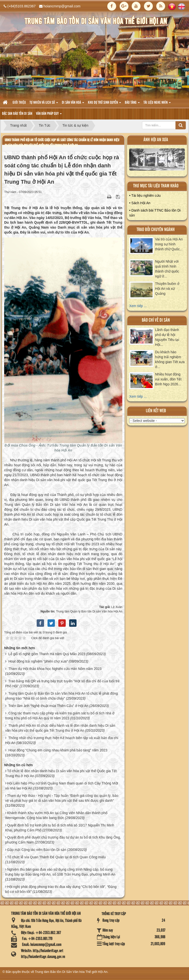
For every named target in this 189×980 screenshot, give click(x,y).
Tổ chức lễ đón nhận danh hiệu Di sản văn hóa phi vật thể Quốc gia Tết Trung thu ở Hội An (61, 773)
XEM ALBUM (157, 161)
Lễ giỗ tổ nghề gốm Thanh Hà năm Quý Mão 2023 (47, 654)
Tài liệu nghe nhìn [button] (157, 104)
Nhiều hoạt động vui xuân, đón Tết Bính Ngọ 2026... (168, 379)
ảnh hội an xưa (156, 140)
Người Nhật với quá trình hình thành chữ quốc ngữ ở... (167, 269)
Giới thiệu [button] (19, 103)
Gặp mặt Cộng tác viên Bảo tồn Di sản (37, 850)
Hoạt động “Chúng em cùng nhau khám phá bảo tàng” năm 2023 (58, 750)
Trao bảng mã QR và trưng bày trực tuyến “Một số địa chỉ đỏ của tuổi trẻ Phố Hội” (62, 684)
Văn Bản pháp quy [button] (49, 115)
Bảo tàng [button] (132, 104)
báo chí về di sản (156, 320)
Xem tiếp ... (138, 306)
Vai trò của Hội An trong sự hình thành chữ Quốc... (169, 244)
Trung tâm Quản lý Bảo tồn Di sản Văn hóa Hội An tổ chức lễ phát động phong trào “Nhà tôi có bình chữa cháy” (62, 696)
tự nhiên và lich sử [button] (44, 104)
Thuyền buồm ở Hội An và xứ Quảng (167, 289)
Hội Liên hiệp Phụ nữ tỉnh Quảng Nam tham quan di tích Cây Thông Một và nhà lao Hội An (62, 786)
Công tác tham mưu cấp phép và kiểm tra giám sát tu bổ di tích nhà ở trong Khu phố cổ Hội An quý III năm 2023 (60, 716)
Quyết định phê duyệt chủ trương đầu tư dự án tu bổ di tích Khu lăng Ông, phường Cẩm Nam (63, 840)
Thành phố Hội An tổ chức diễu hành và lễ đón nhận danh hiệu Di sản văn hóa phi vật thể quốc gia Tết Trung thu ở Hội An (60, 728)
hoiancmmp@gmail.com (62, 6)
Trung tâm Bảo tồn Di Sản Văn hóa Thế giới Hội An (71, 972)
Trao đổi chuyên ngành (156, 230)
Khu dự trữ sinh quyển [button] (104, 104)
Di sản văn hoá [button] (73, 104)
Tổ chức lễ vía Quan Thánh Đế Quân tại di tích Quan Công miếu (56, 857)
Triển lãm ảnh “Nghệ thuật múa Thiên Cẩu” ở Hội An (48, 706)
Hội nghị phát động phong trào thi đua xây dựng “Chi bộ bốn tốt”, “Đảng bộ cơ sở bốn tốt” (61, 889)
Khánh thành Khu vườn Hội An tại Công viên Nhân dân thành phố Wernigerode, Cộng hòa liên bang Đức (56, 815)
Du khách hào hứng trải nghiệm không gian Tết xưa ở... (170, 359)
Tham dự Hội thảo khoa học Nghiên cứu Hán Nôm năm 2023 (55, 669)
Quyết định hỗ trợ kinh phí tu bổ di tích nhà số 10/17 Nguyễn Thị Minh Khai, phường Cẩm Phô (60, 828)
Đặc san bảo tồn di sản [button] (17, 114)
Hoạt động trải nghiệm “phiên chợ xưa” (38, 661)
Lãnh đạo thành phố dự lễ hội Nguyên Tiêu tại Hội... (167, 337)
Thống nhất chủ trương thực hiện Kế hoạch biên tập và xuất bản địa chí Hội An (62, 740)
